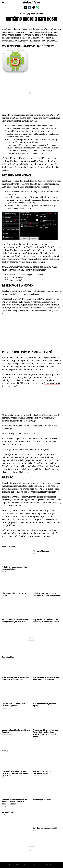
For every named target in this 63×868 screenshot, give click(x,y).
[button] (3, 2)
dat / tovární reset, (52, 383)
